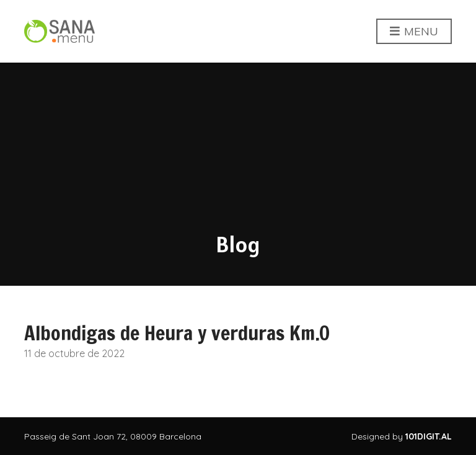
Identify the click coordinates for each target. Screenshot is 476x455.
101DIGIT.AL (429, 436)
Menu (414, 32)
